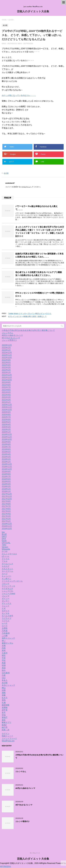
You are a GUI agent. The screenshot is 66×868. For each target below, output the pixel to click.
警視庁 (5, 717)
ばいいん (6, 556)
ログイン (27, 187)
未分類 (6, 173)
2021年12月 (7, 375)
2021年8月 (6, 385)
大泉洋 (5, 653)
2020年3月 (6, 427)
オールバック (7, 564)
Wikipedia (6, 549)
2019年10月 (7, 439)
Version (5, 547)
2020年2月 (6, 429)
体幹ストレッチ (8, 638)
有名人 (5, 680)
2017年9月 (6, 501)
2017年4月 (6, 514)
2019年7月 (6, 447)
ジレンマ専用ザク (9, 340)
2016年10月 (7, 529)
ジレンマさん (7, 333)
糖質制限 (6, 705)
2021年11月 (7, 377)
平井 (4, 658)
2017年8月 (6, 504)
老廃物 (5, 708)
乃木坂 (5, 631)
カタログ (6, 566)
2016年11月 (7, 526)
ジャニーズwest (8, 593)
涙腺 (4, 690)
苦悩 (4, 715)
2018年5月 (6, 481)
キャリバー (7, 576)
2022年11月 (7, 355)
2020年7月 (6, 417)
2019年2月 (6, 459)
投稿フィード (7, 736)
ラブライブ (7, 618)
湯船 (4, 693)
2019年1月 (6, 462)
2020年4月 (6, 424)
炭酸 (4, 695)
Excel (4, 541)
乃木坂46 (6, 633)
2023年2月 (6, 348)
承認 (4, 668)
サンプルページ (35, 853)
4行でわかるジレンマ (11, 338)
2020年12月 (7, 405)
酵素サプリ (7, 722)
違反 (4, 720)
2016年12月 (7, 524)
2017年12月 (7, 494)
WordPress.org (8, 741)
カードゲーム (7, 571)
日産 (4, 675)
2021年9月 (6, 382)
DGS (4, 538)
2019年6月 (6, 449)
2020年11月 (7, 407)
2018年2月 (6, 489)
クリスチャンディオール (12, 581)
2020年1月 (6, 432)
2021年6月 (6, 390)
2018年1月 (6, 491)
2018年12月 (7, 464)
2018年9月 (6, 472)
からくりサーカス (9, 554)
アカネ (5, 561)
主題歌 (5, 628)
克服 (4, 646)
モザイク (6, 611)
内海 (4, 648)
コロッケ (6, 584)
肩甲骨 (5, 710)
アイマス (6, 559)
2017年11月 (7, 496)
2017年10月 (7, 499)
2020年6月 (6, 419)
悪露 (4, 663)
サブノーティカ (8, 586)
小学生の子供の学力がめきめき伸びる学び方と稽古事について (28, 330)
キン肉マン (7, 579)
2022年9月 (6, 360)
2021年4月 (6, 395)
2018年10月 (7, 469)
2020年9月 (6, 412)
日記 (4, 678)
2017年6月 (6, 509)
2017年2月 (6, 519)
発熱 (4, 700)
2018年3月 (6, 486)
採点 (4, 670)
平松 (4, 660)
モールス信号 (7, 616)
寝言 (4, 655)
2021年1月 (6, 402)
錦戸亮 (5, 727)
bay (3, 532)
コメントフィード (9, 738)
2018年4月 (6, 484)
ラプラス (6, 621)
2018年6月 (6, 479)
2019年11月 (7, 437)
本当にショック (8, 685)
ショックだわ (7, 591)
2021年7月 (6, 387)
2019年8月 (6, 444)
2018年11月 (7, 467)
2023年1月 (6, 350)
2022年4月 (6, 365)
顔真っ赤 (6, 730)
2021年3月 (6, 397)
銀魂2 (4, 725)
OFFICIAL (6, 543)
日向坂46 (6, 673)
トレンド (6, 606)
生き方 (5, 698)
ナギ (4, 608)
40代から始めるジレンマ (12, 335)
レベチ (5, 623)
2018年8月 (6, 474)
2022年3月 (6, 367)
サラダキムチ (7, 589)
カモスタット (7, 569)
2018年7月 (6, 476)
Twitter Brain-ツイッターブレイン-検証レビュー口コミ (30, 313)
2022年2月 (6, 370)
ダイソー (6, 598)
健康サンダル (7, 643)
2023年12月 (7, 345)
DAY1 (4, 536)
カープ (5, 574)
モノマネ (6, 613)
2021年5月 (6, 392)
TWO (4, 545)
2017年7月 (6, 506)
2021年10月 (7, 380)
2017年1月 (6, 521)
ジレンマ (6, 596)
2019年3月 (6, 457)
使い (4, 641)
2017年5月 (6, 511)
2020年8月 (6, 415)
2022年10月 (7, 358)
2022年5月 (6, 362)
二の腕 (5, 636)
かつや (5, 551)
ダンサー (6, 601)
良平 (4, 712)
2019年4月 (6, 454)
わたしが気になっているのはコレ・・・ (19, 95)
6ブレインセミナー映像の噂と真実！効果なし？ (27, 316)
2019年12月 (7, 434)
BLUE (4, 534)
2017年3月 (6, 516)
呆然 (4, 650)
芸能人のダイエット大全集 (33, 12)
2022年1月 (6, 372)
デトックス (7, 603)
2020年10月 (7, 410)
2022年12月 (7, 353)
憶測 (4, 665)
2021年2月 (6, 400)
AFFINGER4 (5, 866)
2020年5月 (6, 422)
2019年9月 (6, 442)
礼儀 (4, 703)
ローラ (5, 626)
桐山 (4, 688)
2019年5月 (6, 452)
